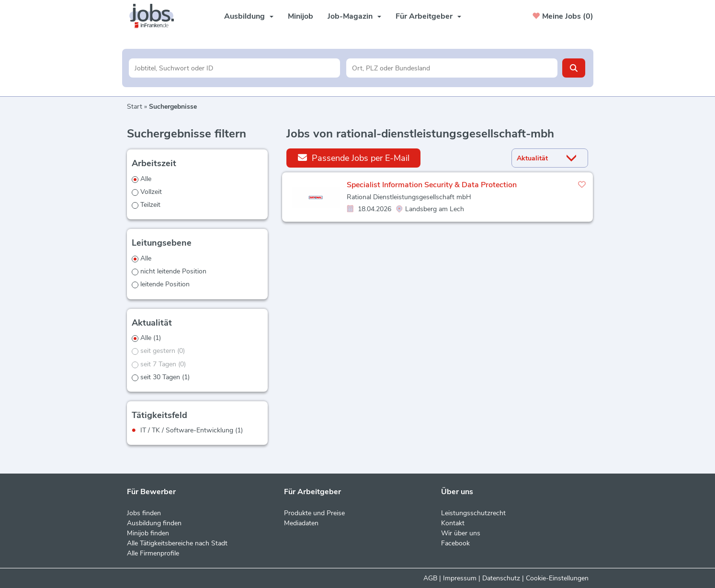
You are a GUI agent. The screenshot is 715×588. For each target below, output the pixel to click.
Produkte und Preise (314, 513)
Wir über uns (461, 533)
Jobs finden (144, 513)
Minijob (301, 16)
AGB (430, 578)
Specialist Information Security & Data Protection (432, 185)
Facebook (455, 543)
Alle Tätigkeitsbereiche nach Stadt (177, 543)
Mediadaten (301, 523)
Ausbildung (249, 16)
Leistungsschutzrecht (473, 513)
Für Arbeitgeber (428, 16)
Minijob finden (148, 533)
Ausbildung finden (154, 523)
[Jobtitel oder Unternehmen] (234, 68)
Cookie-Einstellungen (557, 578)
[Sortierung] (538, 158)
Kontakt (453, 523)
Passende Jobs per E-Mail (354, 158)
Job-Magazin (354, 16)
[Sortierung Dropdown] (573, 158)
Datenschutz (501, 578)
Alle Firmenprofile (153, 553)
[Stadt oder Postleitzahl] (452, 68)
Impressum (460, 578)
